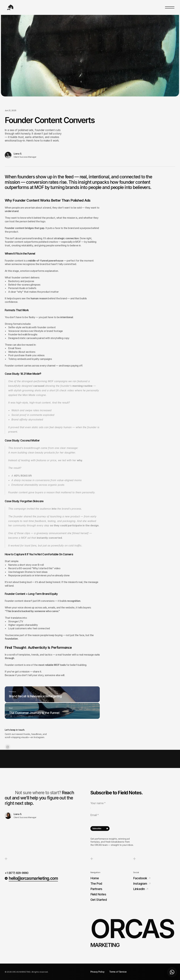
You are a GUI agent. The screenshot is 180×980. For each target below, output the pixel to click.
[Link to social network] (8, 763)
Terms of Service (118, 972)
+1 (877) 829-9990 (17, 871)
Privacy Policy (97, 972)
